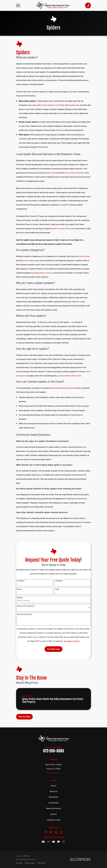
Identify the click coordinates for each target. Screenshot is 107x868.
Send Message (53, 649)
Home (53, 786)
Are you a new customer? (26, 606)
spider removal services (62, 229)
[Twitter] (51, 832)
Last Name (59, 581)
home (88, 372)
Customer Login (53, 820)
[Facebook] (46, 832)
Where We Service (53, 808)
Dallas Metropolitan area (65, 388)
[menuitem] (19, 863)
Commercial (53, 803)
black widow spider (82, 256)
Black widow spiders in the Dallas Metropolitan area (58, 105)
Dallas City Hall (52, 173)
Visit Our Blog (24, 717)
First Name (21, 581)
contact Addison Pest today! (69, 376)
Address (20, 598)
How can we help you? (25, 614)
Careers (53, 814)
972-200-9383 (53, 751)
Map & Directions (53, 773)
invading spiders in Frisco (42, 273)
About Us (53, 791)
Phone (19, 589)
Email (57, 589)
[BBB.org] (61, 832)
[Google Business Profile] (56, 832)
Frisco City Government (74, 173)
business (22, 376)
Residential (53, 797)
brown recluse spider (31, 260)
